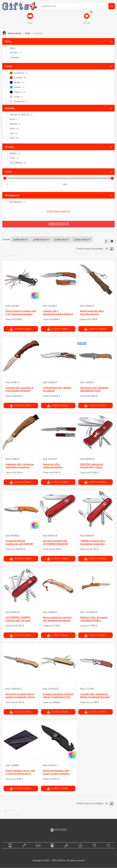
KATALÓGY (59, 830)
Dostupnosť (12, 195)
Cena (8, 172)
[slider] (5, 178)
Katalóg (10, 108)
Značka (10, 147)
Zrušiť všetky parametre (59, 211)
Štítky (9, 42)
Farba (9, 66)
